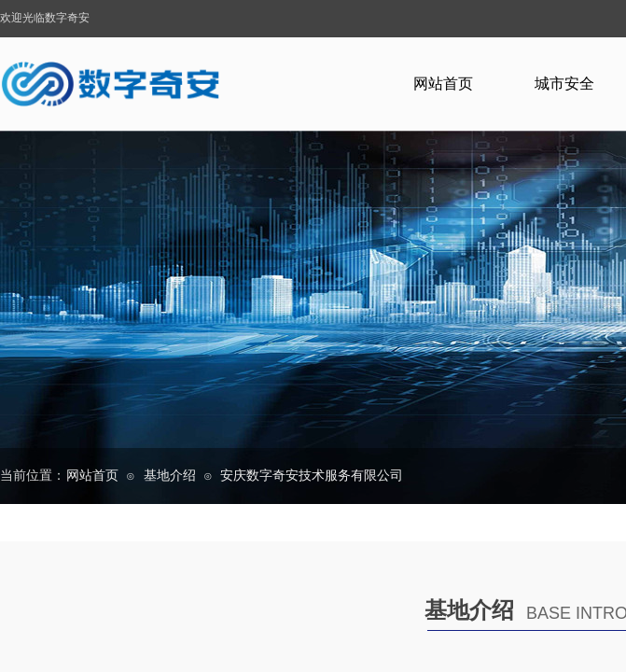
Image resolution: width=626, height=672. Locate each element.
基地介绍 (170, 476)
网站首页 (443, 84)
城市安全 (564, 84)
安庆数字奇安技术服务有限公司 (312, 476)
